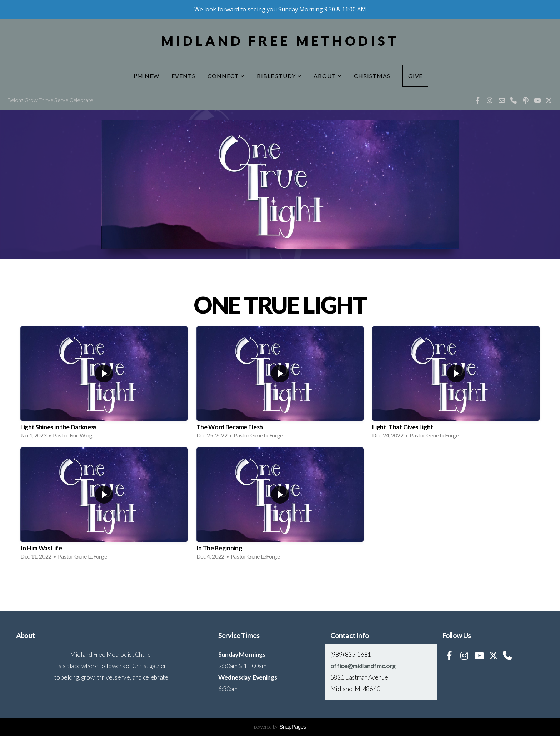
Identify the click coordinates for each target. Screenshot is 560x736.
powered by (280, 727)
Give (416, 76)
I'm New (147, 76)
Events (183, 76)
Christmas (372, 76)
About (328, 76)
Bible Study (279, 76)
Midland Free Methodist (280, 41)
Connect (226, 76)
